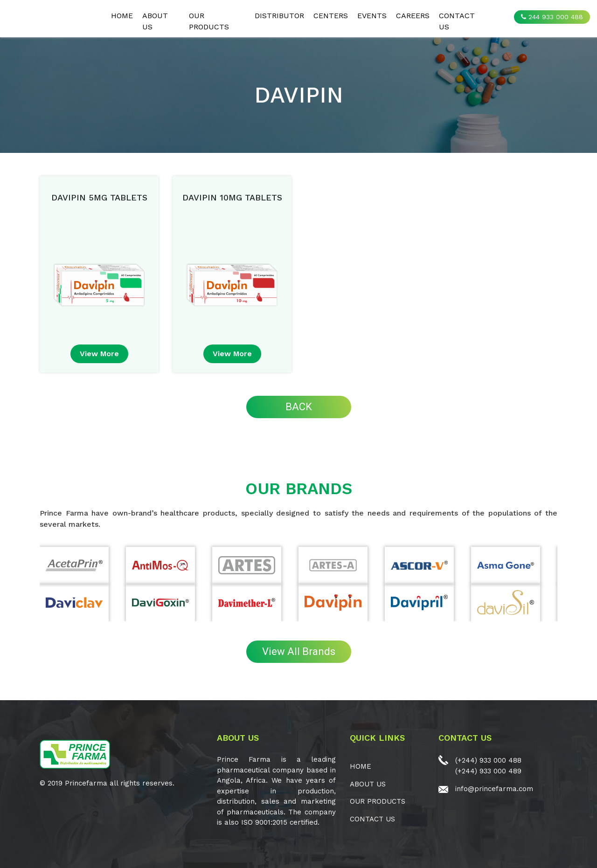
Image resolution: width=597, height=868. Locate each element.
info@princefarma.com (494, 789)
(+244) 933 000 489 (488, 771)
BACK (299, 407)
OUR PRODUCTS (209, 21)
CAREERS (413, 16)
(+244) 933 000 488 (488, 760)
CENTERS (331, 16)
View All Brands (299, 651)
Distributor (279, 16)
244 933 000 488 (552, 17)
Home (122, 16)
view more (99, 354)
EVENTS (372, 16)
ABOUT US (155, 21)
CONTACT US (457, 21)
